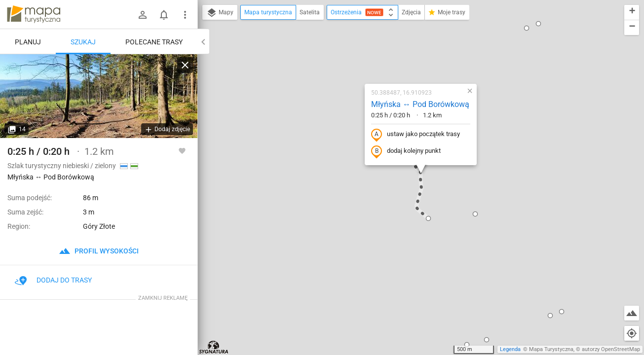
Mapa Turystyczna (551, 349)
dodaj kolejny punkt (406, 151)
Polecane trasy (154, 42)
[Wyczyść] (185, 65)
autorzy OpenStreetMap (611, 349)
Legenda (510, 349)
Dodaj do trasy (53, 280)
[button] (428, 218)
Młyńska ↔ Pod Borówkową (420, 104)
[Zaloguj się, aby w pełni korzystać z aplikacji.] (182, 150)
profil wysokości (99, 251)
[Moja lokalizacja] (632, 333)
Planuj (28, 42)
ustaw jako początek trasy (416, 135)
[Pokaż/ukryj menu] (185, 15)
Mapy (220, 13)
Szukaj (83, 42)
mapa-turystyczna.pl (34, 14)
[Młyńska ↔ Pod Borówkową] (99, 96)
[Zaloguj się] (143, 15)
